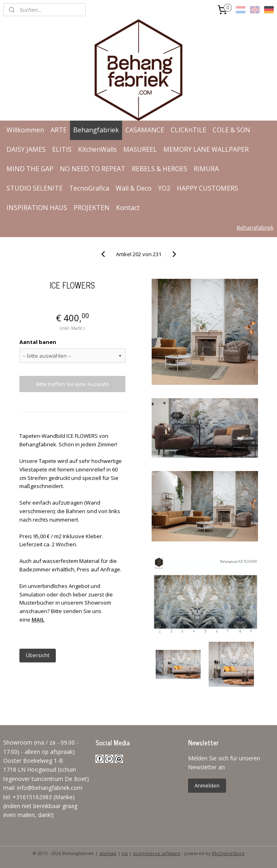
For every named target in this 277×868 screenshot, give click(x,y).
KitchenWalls (97, 149)
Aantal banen (38, 342)
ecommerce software (157, 853)
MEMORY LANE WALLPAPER (206, 149)
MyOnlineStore (228, 853)
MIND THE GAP (30, 169)
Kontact (128, 208)
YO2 (164, 188)
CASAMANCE (145, 130)
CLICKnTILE (188, 130)
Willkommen (25, 130)
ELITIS (62, 149)
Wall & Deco (134, 188)
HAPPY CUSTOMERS (207, 188)
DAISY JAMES (26, 149)
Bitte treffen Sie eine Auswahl (72, 384)
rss (125, 853)
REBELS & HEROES (160, 169)
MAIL (38, 620)
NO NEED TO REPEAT (93, 169)
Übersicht (38, 655)
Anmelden (207, 785)
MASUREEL (140, 149)
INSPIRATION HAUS (37, 208)
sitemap (108, 853)
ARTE (59, 130)
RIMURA (206, 169)
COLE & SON (232, 130)
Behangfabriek (96, 130)
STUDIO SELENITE (35, 188)
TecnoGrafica (89, 188)
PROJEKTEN (92, 208)
